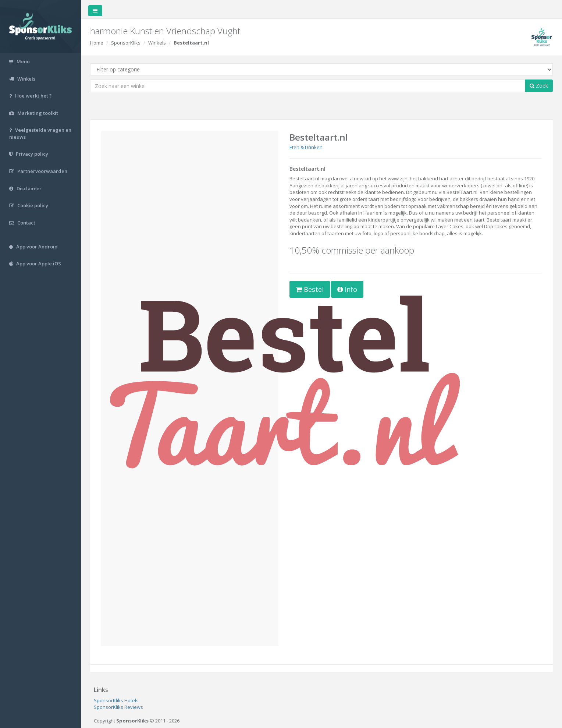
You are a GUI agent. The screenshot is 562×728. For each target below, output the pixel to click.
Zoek (539, 86)
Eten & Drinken (306, 147)
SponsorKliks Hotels (116, 700)
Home (97, 43)
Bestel (310, 289)
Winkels (157, 43)
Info (347, 289)
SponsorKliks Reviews (118, 707)
